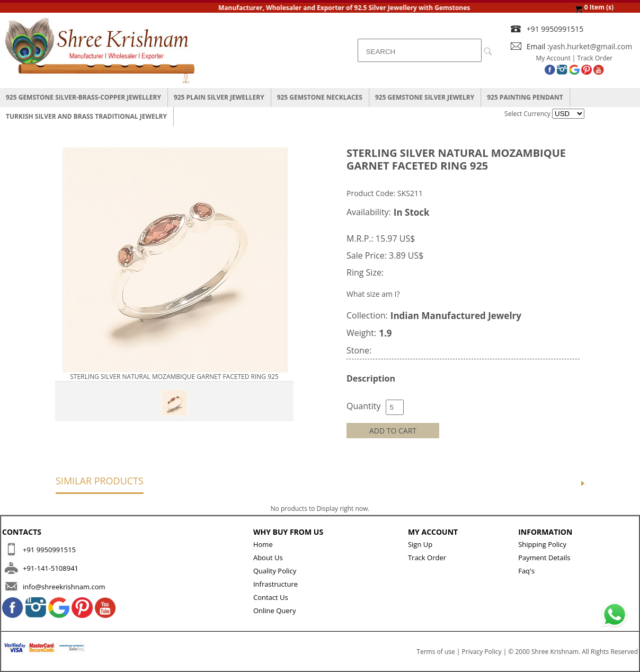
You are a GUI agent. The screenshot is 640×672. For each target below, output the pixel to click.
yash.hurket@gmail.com (591, 46)
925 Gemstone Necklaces (320, 97)
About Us (268, 558)
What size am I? (373, 294)
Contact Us (271, 597)
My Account (553, 58)
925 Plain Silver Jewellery (219, 97)
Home (263, 544)
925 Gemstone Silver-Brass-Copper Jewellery (83, 97)
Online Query (275, 611)
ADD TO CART (393, 431)
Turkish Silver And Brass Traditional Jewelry (86, 116)
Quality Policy (275, 571)
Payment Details (544, 558)
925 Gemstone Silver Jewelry (425, 97)
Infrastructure (275, 584)
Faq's (526, 571)
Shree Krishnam (555, 652)
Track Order (595, 58)
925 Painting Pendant (525, 97)
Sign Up (420, 544)
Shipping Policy (542, 544)
